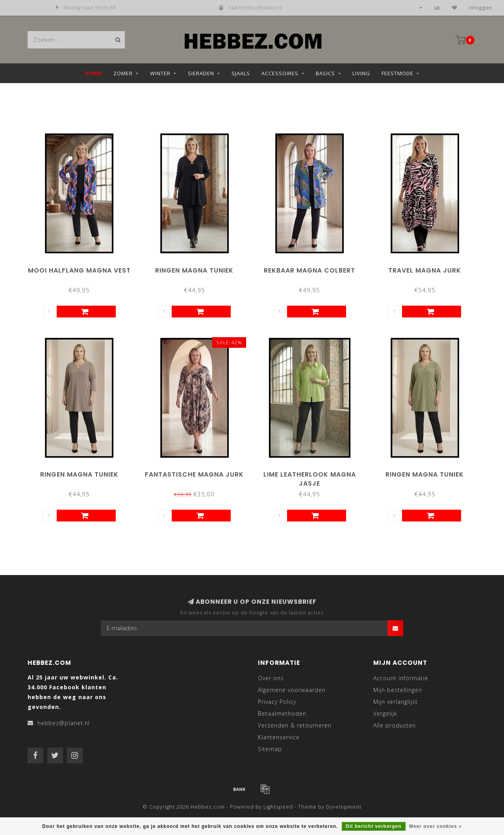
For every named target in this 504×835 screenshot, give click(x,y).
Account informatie (401, 678)
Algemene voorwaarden (292, 690)
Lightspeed (278, 807)
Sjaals (241, 73)
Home (93, 73)
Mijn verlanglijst (396, 702)
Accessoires (280, 73)
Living (361, 73)
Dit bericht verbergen (374, 826)
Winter (160, 73)
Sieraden (201, 73)
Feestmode (397, 73)
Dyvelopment (344, 807)
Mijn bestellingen (398, 690)
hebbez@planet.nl (64, 723)
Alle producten (395, 725)
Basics (325, 73)
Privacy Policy (277, 702)
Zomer (123, 73)
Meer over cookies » (435, 826)
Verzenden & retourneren (295, 725)
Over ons (271, 678)
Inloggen (481, 8)
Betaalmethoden (282, 713)
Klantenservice (279, 737)
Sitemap (270, 749)
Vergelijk (385, 713)
